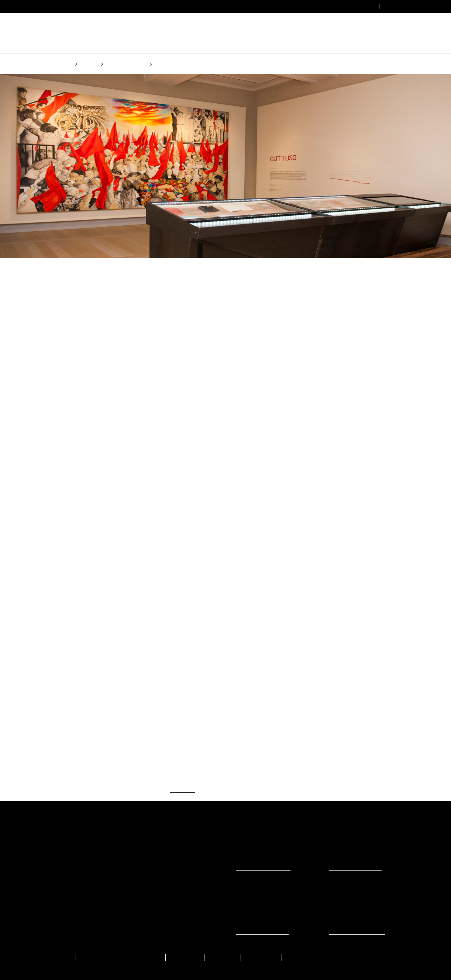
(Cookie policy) (276, 518)
